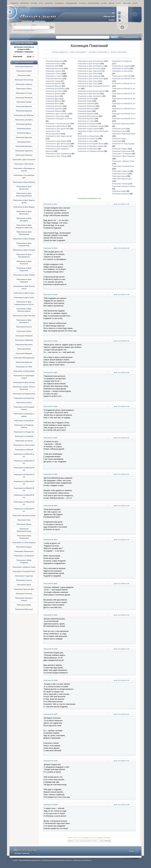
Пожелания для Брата (24, 120)
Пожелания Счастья (24, 580)
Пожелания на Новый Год (24, 398)
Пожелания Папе (24, 520)
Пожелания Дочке (24, 129)
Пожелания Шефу (24, 605)
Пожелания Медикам (24, 353)
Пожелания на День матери (24, 382)
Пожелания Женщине (24, 146)
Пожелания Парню (24, 524)
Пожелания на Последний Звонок (91, 144)
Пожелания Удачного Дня (24, 589)
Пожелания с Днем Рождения (124, 156)
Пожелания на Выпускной (24, 371)
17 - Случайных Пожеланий (96, 52)
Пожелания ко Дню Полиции (24, 250)
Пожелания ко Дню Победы (24, 239)
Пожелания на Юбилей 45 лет (124, 114)
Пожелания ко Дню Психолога (89, 69)
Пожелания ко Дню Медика (24, 207)
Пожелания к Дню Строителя (24, 160)
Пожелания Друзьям (24, 137)
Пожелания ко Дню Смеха (24, 297)
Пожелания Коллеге (24, 327)
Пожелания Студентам (24, 576)
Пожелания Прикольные (24, 551)
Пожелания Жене (24, 142)
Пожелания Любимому (24, 340)
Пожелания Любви (24, 331)
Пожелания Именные (24, 155)
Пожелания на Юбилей (24, 450)
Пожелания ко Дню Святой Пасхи (91, 79)
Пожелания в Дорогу (24, 84)
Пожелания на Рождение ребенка (91, 151)
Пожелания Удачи (24, 585)
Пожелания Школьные (24, 609)
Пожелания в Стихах (24, 93)
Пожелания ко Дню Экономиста (90, 96)
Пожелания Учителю (24, 594)
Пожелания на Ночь (24, 402)
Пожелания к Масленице (24, 164)
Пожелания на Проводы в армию (90, 146)
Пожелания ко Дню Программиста (91, 66)
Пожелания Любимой (24, 336)
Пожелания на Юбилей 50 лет (124, 119)
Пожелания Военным (24, 98)
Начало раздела (59, 52)
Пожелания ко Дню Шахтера (24, 316)
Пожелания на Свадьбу (24, 436)
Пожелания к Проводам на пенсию (59, 119)
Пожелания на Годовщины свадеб (91, 126)
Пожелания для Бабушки (24, 115)
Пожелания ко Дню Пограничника (91, 61)
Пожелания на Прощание (24, 421)
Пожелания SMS (24, 75)
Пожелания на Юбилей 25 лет (124, 94)
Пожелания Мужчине (24, 362)
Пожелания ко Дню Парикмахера (58, 154)
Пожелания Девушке (24, 111)
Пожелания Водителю (24, 66)
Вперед (108, 841)
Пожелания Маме (24, 349)
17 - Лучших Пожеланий (116, 52)
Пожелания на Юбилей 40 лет (124, 109)
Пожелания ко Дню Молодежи (57, 146)
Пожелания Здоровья (24, 151)
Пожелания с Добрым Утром (24, 567)
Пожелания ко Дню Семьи (24, 293)
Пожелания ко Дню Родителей (89, 71)
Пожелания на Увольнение (24, 445)
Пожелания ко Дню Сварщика (89, 76)
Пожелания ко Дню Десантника (58, 129)
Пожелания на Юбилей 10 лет (124, 79)
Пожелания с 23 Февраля (24, 556)
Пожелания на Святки (24, 441)
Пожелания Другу (24, 133)
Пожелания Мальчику (24, 345)
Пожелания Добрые (24, 124)
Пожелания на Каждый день (24, 394)
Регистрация (18, 30)
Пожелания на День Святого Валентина (93, 131)
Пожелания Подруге (24, 547)
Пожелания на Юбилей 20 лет (124, 89)
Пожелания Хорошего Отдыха (124, 186)
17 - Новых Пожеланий (75, 52)
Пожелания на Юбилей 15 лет (124, 84)
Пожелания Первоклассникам (124, 134)
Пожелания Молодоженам (24, 358)
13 (102, 841)
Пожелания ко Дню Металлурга (58, 144)
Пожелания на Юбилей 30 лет (124, 99)
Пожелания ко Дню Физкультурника (91, 91)
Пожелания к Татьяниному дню (58, 124)
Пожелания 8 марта (24, 71)
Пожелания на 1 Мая (24, 367)
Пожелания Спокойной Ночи (24, 571)
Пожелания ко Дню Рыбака (24, 275)
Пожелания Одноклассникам (24, 515)
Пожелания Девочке (24, 106)
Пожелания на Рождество (24, 432)
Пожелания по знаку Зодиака (24, 542)
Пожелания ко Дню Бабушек (24, 182)
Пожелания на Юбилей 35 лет (124, 104)
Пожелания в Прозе (24, 89)
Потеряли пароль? (29, 30)
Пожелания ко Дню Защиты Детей (59, 136)
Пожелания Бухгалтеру (24, 80)
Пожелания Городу (24, 102)
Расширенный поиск (130, 37)
